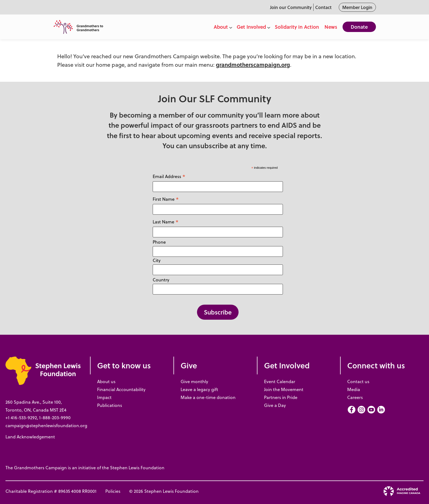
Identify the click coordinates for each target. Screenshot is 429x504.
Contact (323, 7)
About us (106, 381)
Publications (110, 405)
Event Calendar (280, 381)
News (331, 27)
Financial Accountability (121, 389)
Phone (159, 242)
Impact (104, 397)
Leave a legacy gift (199, 389)
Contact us (358, 381)
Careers (355, 397)
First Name (166, 199)
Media (354, 389)
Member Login (357, 7)
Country (161, 280)
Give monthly (194, 381)
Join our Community (291, 7)
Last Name (166, 222)
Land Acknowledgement (30, 437)
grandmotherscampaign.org (253, 64)
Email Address (169, 176)
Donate (359, 27)
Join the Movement (284, 389)
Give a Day (275, 405)
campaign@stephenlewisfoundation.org (46, 426)
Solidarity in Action (297, 27)
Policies (113, 491)
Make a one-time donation (208, 397)
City (157, 260)
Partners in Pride (281, 397)
